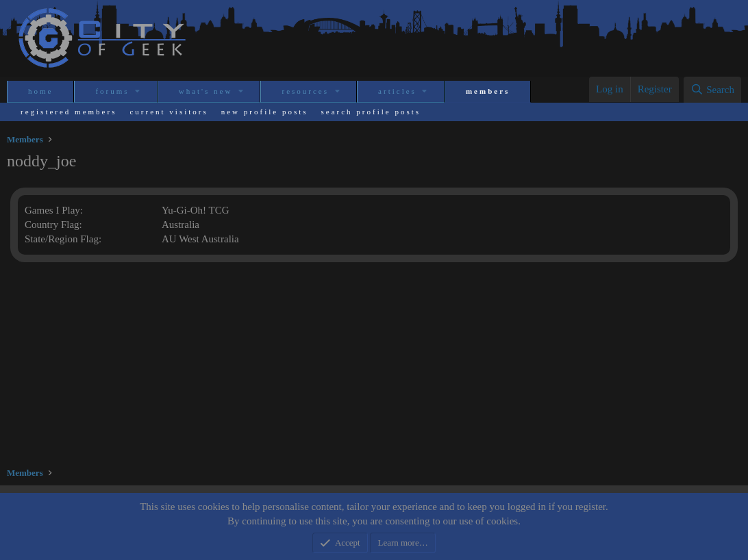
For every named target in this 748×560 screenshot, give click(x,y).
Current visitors (169, 112)
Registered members (68, 112)
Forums (112, 91)
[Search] (712, 90)
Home (40, 91)
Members (488, 91)
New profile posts (265, 112)
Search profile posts (371, 112)
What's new (206, 91)
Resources (305, 91)
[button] (139, 91)
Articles (397, 91)
